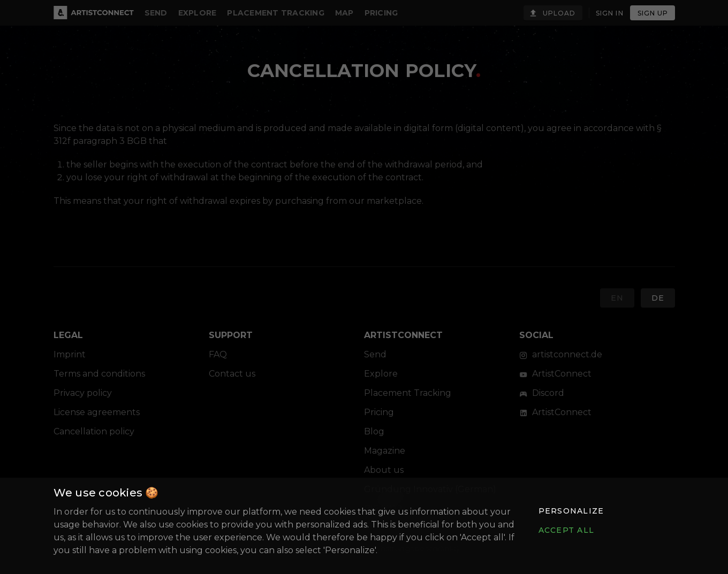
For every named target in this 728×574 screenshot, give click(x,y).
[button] (571, 511)
